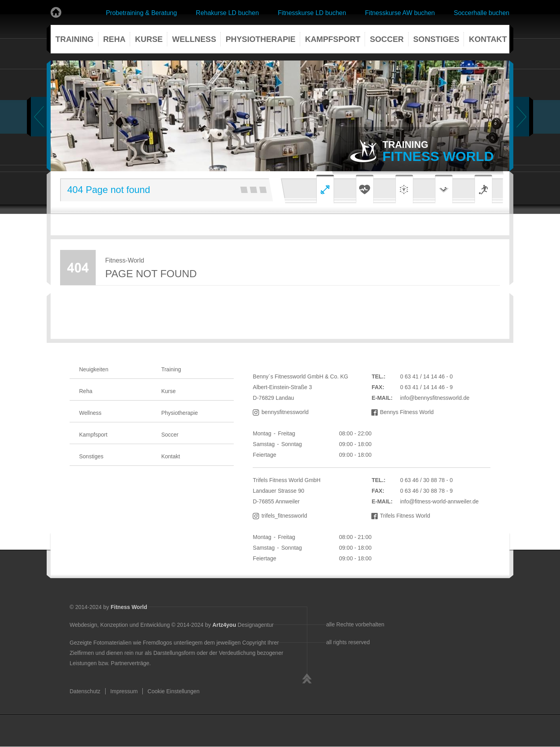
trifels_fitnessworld (284, 516)
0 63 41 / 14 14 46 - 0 (427, 376)
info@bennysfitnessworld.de (435, 398)
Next (521, 117)
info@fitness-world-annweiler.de (440, 501)
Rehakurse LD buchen (227, 13)
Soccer (387, 39)
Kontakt (488, 39)
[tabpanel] (280, 116)
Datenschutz (85, 691)
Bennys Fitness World (407, 412)
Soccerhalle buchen (481, 13)
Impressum (124, 691)
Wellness (194, 39)
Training (75, 39)
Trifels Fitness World (405, 516)
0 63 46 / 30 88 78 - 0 (427, 480)
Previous (39, 117)
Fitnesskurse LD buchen (312, 13)
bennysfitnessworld (285, 412)
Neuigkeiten (94, 369)
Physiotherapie (260, 39)
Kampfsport (333, 39)
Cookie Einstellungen (174, 691)
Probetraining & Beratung (142, 13)
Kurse (149, 39)
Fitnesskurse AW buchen (400, 13)
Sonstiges (436, 39)
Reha (114, 39)
